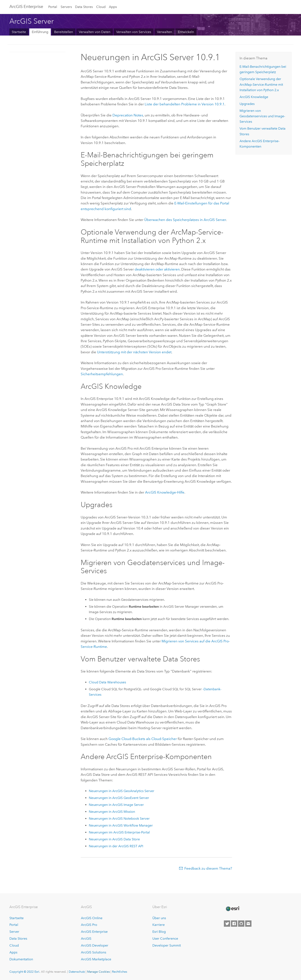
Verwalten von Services (134, 32)
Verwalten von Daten (95, 32)
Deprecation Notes (128, 115)
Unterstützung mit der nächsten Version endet (134, 352)
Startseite (19, 32)
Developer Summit (167, 945)
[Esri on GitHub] (241, 924)
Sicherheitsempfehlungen (102, 374)
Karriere (159, 925)
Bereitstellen (64, 32)
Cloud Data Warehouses (107, 682)
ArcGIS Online (92, 918)
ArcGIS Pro (89, 925)
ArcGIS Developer (95, 945)
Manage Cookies (98, 972)
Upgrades (247, 104)
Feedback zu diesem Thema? (208, 868)
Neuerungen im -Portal (119, 832)
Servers (66, 7)
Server (14, 932)
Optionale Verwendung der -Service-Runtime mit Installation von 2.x (261, 84)
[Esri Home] (232, 909)
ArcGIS (86, 939)
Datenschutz (77, 972)
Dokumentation (21, 959)
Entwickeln (186, 32)
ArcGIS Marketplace (96, 959)
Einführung (40, 32)
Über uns (159, 918)
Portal (53, 7)
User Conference (165, 939)
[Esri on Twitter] (227, 924)
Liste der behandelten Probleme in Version (185, 104)
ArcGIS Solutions (94, 952)
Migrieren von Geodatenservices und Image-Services (262, 116)
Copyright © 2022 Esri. (25, 972)
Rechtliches (120, 972)
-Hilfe (165, 492)
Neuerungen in (122, 791)
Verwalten (165, 32)
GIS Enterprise (26, 6)
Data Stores (84, 7)
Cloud (101, 7)
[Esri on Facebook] (234, 924)
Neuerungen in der (116, 846)
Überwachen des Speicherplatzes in (185, 220)
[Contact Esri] (248, 924)
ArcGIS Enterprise (94, 932)
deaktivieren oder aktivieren (157, 269)
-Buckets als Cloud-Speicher (143, 739)
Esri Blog (159, 932)
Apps (113, 7)
